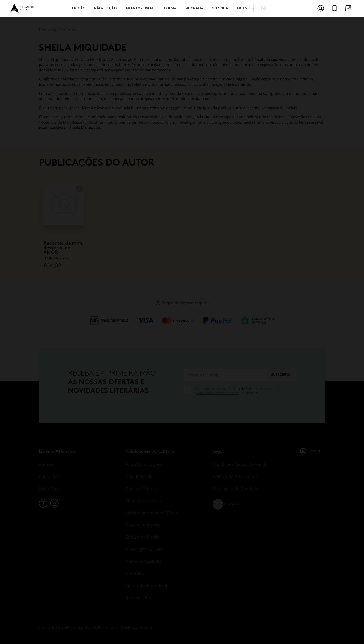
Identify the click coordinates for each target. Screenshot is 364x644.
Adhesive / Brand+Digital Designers (129, 627)
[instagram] (54, 503)
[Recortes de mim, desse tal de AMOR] (64, 204)
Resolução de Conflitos (236, 489)
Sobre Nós (49, 489)
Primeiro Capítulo (143, 561)
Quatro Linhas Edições (148, 585)
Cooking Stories (141, 489)
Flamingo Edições (143, 501)
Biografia (194, 8)
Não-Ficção (105, 8)
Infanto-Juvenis (140, 8)
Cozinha (220, 8)
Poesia (170, 8)
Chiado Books (139, 476)
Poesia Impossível (144, 525)
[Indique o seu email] (225, 375)
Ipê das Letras (140, 597)
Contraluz (135, 573)
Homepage (49, 30)
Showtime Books (142, 537)
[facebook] (43, 503)
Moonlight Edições (144, 549)
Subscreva (281, 375)
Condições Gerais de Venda (218, 393)
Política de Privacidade (246, 388)
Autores (69, 30)
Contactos (49, 476)
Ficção (79, 8)
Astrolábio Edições (144, 464)
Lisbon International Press (152, 513)
